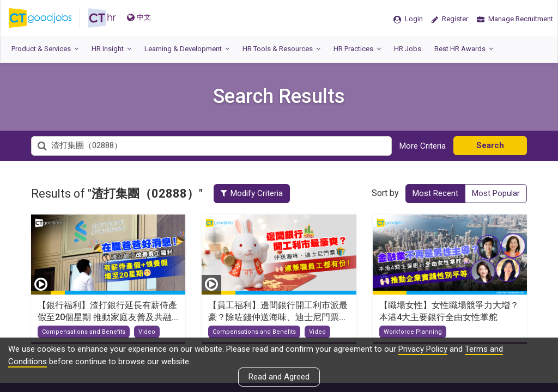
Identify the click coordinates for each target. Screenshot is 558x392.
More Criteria (423, 146)
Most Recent (435, 193)
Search (490, 145)
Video (147, 332)
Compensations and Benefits (84, 332)
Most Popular (496, 193)
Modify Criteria (253, 193)
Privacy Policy (423, 349)
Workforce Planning (413, 332)
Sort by (385, 193)
